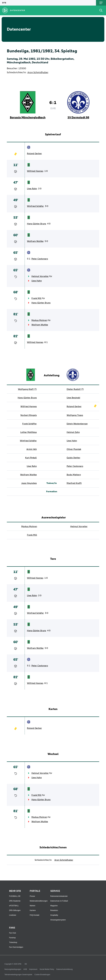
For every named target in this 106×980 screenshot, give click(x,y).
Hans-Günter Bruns (37, 224)
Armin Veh (32, 449)
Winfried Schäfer (35, 206)
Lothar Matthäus (29, 432)
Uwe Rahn (32, 189)
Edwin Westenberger (77, 424)
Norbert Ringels (29, 415)
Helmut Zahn (73, 432)
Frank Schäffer (29, 424)
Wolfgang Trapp (75, 415)
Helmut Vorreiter (40, 276)
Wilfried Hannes (35, 171)
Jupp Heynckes (29, 483)
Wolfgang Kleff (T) (27, 389)
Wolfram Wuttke (35, 241)
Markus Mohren (39, 320)
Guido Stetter (73, 458)
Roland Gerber (34, 154)
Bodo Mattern (74, 475)
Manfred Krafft (74, 483)
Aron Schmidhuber (38, 73)
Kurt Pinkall (31, 458)
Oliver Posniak (74, 449)
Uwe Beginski (73, 398)
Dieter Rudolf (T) (75, 389)
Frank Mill (36, 298)
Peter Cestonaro (40, 259)
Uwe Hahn (37, 281)
